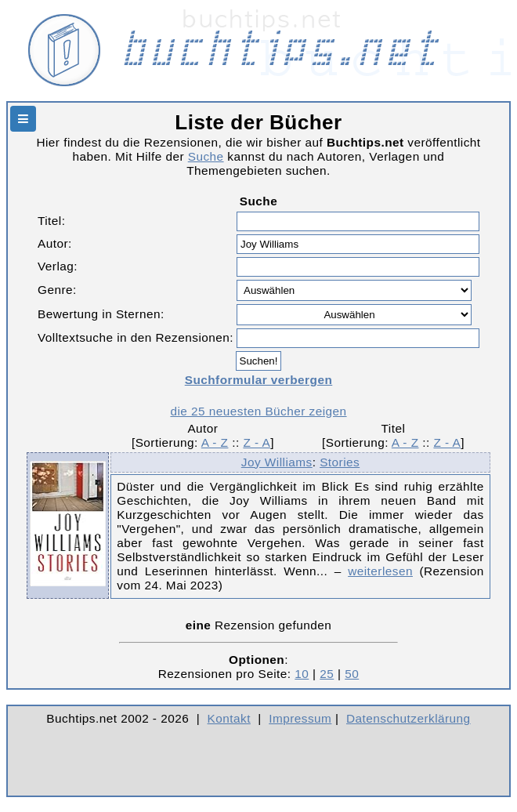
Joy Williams (277, 462)
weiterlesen (380, 571)
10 (302, 674)
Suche (206, 156)
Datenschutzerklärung (409, 718)
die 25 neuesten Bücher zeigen (258, 411)
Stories (340, 462)
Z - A (257, 442)
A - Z (215, 442)
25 (327, 674)
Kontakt (229, 718)
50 (352, 674)
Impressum (300, 718)
